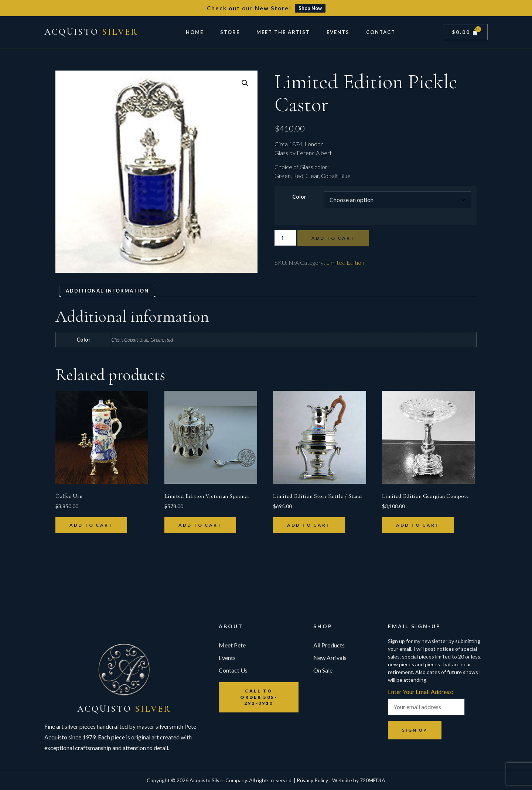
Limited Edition (345, 262)
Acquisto (91, 32)
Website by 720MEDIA (359, 780)
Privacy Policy (312, 780)
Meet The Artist (283, 32)
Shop (323, 626)
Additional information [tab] (107, 291)
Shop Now (310, 8)
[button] (245, 83)
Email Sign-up (414, 626)
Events (338, 32)
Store (230, 32)
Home (195, 32)
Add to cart (333, 238)
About (231, 626)
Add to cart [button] (91, 525)
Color (299, 197)
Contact (381, 32)
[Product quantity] (285, 238)
